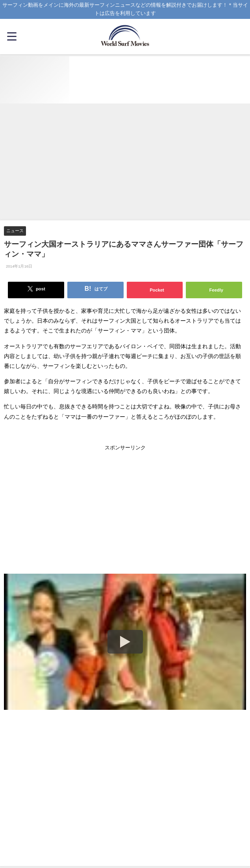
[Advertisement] (125, 163)
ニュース (15, 231)
